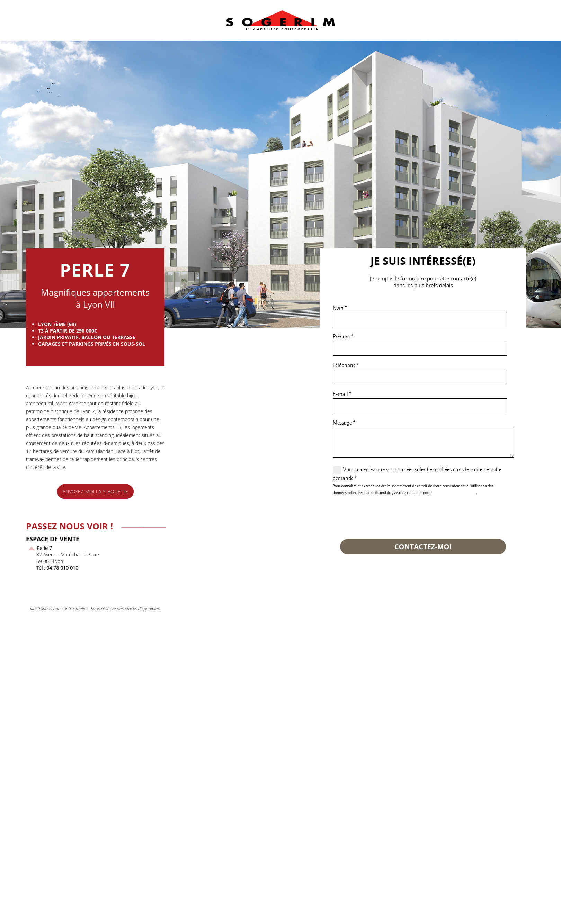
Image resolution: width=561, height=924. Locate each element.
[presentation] (385, 515)
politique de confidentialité (454, 493)
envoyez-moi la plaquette (95, 492)
